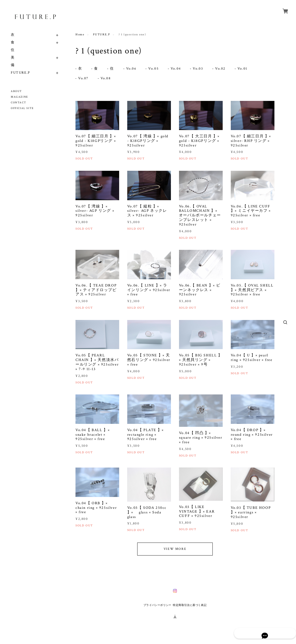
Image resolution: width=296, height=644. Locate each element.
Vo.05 (155, 69)
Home (80, 35)
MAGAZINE (20, 97)
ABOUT (16, 91)
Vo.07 (84, 79)
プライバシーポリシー (157, 606)
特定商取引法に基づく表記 (190, 606)
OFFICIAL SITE (22, 108)
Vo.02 (223, 69)
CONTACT (18, 103)
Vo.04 (178, 69)
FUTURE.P (20, 73)
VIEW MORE (175, 550)
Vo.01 (246, 69)
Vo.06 (132, 69)
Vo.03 (200, 69)
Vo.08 (106, 79)
